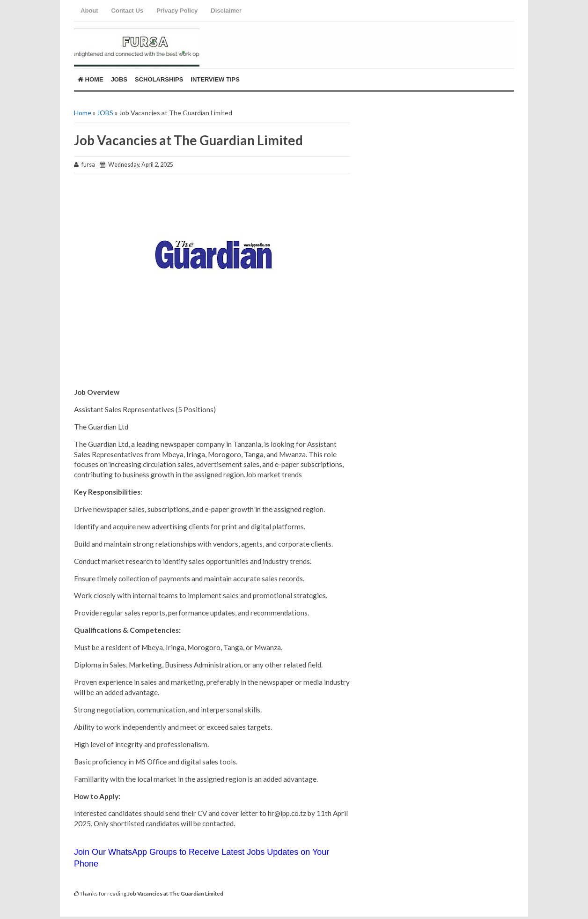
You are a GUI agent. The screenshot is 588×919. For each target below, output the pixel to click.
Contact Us (128, 11)
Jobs (119, 79)
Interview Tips (215, 79)
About (89, 11)
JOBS (105, 113)
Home (91, 79)
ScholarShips (159, 79)
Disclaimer (226, 11)
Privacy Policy (177, 11)
